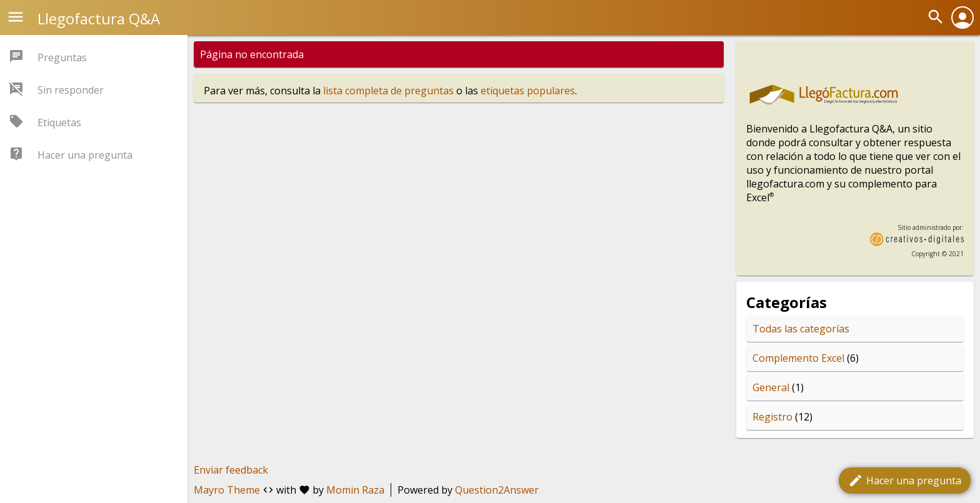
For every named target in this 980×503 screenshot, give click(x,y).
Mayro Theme (227, 490)
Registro (772, 417)
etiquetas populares (528, 91)
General (771, 387)
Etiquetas (59, 122)
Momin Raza (355, 490)
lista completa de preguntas (388, 91)
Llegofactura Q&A (99, 18)
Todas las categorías (801, 329)
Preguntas (62, 57)
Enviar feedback (231, 470)
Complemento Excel (798, 358)
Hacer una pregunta (905, 481)
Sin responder (71, 90)
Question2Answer (497, 490)
